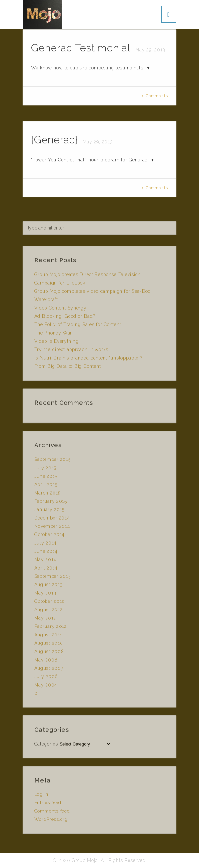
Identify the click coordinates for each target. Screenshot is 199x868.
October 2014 (50, 536)
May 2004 (46, 686)
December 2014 (52, 519)
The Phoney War (53, 334)
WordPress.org (51, 821)
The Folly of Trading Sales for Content (78, 326)
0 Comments (155, 96)
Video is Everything (56, 343)
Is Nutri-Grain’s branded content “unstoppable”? (88, 359)
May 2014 (45, 561)
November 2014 (52, 528)
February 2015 (51, 503)
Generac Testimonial (82, 48)
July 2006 (46, 678)
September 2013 (53, 578)
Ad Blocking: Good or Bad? (65, 318)
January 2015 (50, 511)
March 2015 (47, 494)
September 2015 (53, 461)
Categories (46, 745)
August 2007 (49, 670)
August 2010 (49, 644)
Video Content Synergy (60, 309)
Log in (41, 796)
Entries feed (48, 804)
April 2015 (46, 486)
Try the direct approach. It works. (72, 351)
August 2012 (48, 611)
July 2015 (45, 469)
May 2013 (45, 594)
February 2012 (51, 628)
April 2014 (46, 569)
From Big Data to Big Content (68, 368)
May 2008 (46, 661)
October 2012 (49, 603)
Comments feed (52, 812)
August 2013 (49, 586)
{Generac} (56, 140)
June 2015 (46, 478)
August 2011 (48, 636)
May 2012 (45, 619)
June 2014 (46, 553)
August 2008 (49, 653)
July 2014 (46, 544)
